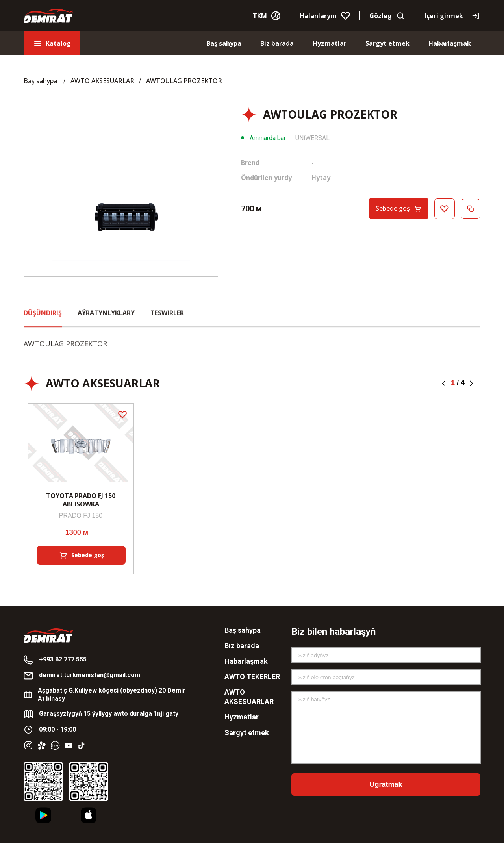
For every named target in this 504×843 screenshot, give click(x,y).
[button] (471, 384)
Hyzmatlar (330, 43)
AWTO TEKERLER (252, 677)
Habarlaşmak (450, 43)
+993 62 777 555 (55, 660)
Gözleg (387, 16)
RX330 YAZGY (309, 496)
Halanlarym (325, 16)
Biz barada (277, 43)
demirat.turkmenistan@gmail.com (82, 676)
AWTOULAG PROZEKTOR (195, 496)
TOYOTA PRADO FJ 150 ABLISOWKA (81, 500)
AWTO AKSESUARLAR (102, 81)
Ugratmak (386, 784)
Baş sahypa (224, 43)
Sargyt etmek (387, 43)
